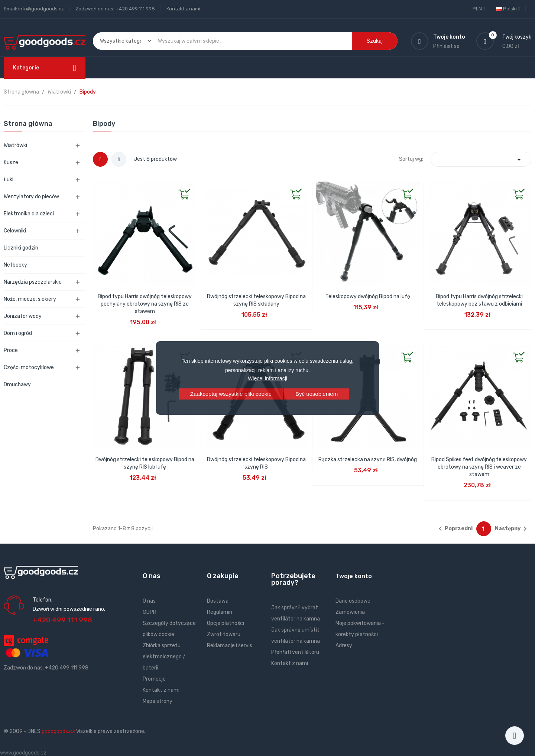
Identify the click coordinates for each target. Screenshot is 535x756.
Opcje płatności (226, 623)
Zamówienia (350, 612)
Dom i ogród (18, 333)
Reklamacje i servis (230, 646)
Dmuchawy (17, 384)
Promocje (154, 679)
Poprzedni (454, 529)
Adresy (344, 646)
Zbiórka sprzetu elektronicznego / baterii (164, 657)
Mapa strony (158, 701)
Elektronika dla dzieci (29, 214)
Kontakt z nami (183, 9)
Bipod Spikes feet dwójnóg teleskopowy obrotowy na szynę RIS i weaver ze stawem (479, 467)
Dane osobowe (353, 601)
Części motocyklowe (29, 367)
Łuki (9, 180)
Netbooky (15, 265)
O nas (149, 601)
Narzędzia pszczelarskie (33, 282)
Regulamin (220, 612)
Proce (11, 350)
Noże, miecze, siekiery (30, 299)
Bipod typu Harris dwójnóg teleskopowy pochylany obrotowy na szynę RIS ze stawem (145, 304)
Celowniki (15, 231)
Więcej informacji (267, 378)
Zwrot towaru (224, 634)
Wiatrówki (15, 145)
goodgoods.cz (58, 731)
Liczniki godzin (21, 248)
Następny (512, 529)
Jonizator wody (23, 316)
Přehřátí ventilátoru (295, 652)
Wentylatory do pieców (31, 197)
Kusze (11, 162)
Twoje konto (354, 576)
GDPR (150, 612)
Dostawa (218, 601)
